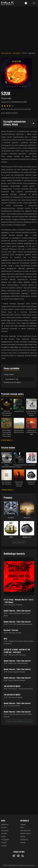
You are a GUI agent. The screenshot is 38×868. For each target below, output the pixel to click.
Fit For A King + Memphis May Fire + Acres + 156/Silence (19, 601)
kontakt (23, 842)
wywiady (4, 846)
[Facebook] (14, 856)
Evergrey (11, 518)
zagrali (3, 836)
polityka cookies (25, 833)
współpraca (24, 840)
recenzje (4, 833)
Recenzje (17, 53)
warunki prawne (25, 830)
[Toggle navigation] (34, 3)
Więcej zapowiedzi (19, 542)
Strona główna (6, 53)
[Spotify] (18, 856)
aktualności (5, 824)
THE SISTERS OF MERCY (12, 686)
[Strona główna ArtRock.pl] (8, 3)
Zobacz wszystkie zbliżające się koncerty (19, 721)
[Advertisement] (19, 28)
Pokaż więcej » (7, 440)
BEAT (6, 639)
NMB (11, 537)
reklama (23, 836)
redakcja (23, 824)
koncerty (4, 827)
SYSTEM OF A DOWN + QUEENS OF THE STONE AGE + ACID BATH (17, 651)
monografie (5, 840)
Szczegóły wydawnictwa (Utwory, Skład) (14, 123)
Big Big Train (27, 537)
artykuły (4, 842)
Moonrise (27, 518)
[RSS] (23, 856)
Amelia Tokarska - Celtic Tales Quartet (17, 611)
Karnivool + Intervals (11, 630)
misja (22, 827)
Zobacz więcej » (8, 490)
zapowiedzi (5, 830)
